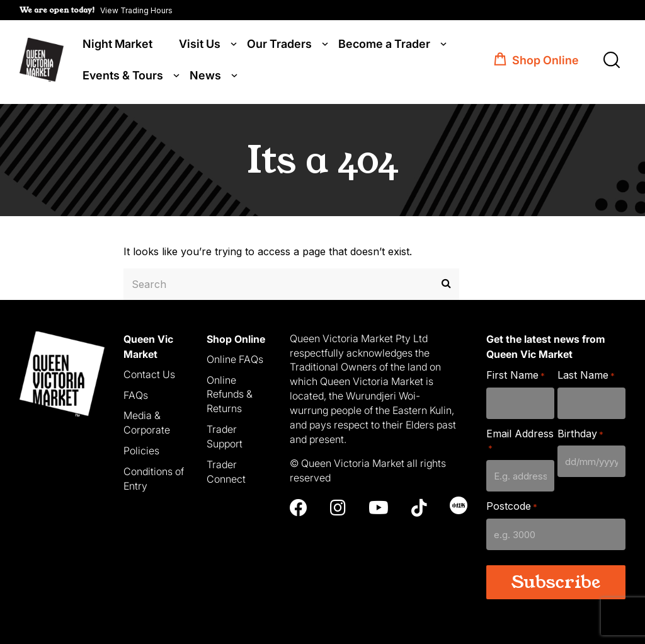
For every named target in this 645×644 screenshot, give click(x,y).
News (205, 77)
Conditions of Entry (154, 477)
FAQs (136, 393)
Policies (141, 449)
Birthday (580, 432)
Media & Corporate (147, 421)
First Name (516, 373)
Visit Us (200, 45)
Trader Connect (226, 470)
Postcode (512, 504)
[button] (96, 10)
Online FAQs (235, 357)
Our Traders (279, 45)
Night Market (117, 45)
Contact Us (149, 372)
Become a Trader (384, 45)
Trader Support (225, 434)
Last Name (586, 373)
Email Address (520, 439)
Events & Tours (123, 77)
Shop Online (545, 61)
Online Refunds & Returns (230, 393)
